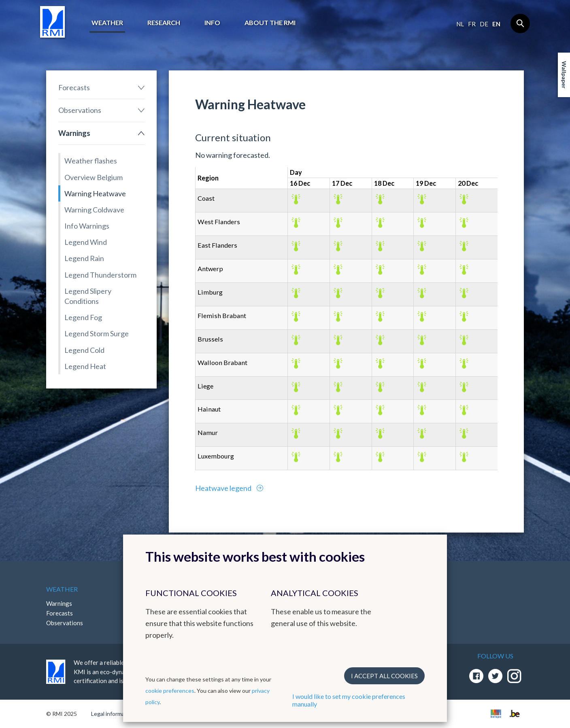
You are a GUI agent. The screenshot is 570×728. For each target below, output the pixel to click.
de (484, 24)
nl (460, 24)
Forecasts (74, 87)
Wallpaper (564, 75)
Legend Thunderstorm (100, 275)
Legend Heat (85, 366)
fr (472, 24)
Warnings (74, 133)
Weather (107, 22)
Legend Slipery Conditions (88, 296)
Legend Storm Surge (97, 333)
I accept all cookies (384, 676)
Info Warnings (87, 226)
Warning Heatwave (95, 193)
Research (164, 22)
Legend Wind (86, 242)
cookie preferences (170, 691)
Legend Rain (84, 258)
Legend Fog (83, 317)
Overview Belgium (94, 177)
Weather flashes (91, 161)
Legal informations (114, 714)
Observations (80, 110)
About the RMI (270, 22)
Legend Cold (84, 350)
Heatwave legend (224, 488)
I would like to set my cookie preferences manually (349, 700)
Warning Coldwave (94, 210)
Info (212, 22)
